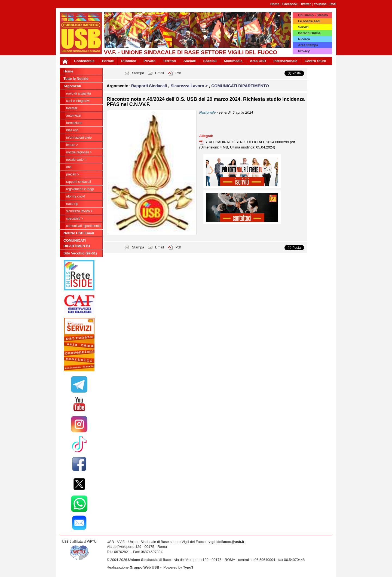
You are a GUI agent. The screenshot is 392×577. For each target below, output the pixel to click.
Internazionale (285, 61)
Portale (108, 61)
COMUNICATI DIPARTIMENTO (83, 226)
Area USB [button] (258, 61)
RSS (333, 4)
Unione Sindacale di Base (150, 560)
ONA (69, 167)
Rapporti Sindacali (79, 182)
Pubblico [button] (129, 61)
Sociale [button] (190, 61)
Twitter (306, 4)
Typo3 (188, 567)
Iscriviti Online (309, 33)
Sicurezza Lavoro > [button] (190, 86)
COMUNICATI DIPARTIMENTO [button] (240, 86)
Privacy (304, 51)
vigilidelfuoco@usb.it (226, 542)
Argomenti (72, 86)
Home (275, 4)
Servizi (303, 27)
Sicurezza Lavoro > (79, 211)
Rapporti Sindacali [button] (150, 86)
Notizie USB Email (79, 233)
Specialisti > (75, 218)
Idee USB (72, 130)
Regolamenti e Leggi (80, 189)
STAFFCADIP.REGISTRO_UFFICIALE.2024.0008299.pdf (250, 142)
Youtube (320, 4)
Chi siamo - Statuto (313, 15)
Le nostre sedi (309, 21)
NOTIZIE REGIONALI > (79, 152)
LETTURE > (72, 145)
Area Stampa (308, 45)
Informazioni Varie (79, 138)
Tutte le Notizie (76, 79)
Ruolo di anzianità (79, 93)
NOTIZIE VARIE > (76, 160)
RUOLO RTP (72, 204)
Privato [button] (149, 61)
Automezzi (74, 116)
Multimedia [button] (233, 61)
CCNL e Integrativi (78, 101)
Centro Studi (315, 61)
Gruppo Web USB (144, 567)
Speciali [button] (210, 61)
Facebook (290, 4)
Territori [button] (169, 61)
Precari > (73, 174)
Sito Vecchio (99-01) (80, 253)
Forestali (72, 108)
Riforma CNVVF (76, 196)
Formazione (74, 123)
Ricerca (304, 39)
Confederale (84, 61)
